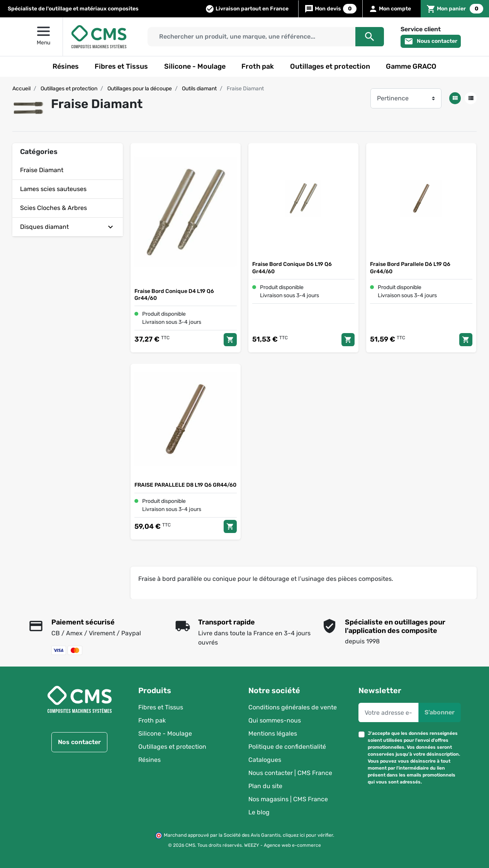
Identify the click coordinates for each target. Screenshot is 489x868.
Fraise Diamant (42, 170)
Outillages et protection (69, 89)
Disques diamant (44, 227)
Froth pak (152, 720)
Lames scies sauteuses (53, 189)
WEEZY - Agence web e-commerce (283, 845)
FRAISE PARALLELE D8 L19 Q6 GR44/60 (185, 485)
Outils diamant (199, 89)
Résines (149, 760)
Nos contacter (79, 742)
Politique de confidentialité (287, 747)
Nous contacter (431, 41)
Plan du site (265, 786)
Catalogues (265, 760)
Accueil (21, 89)
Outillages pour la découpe (140, 89)
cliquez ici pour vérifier (308, 835)
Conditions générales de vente (293, 707)
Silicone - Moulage (165, 733)
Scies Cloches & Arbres (53, 208)
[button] (455, 9)
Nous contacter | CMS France (290, 773)
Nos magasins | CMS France (288, 799)
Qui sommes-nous (275, 720)
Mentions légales (273, 733)
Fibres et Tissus (161, 707)
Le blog (259, 812)
